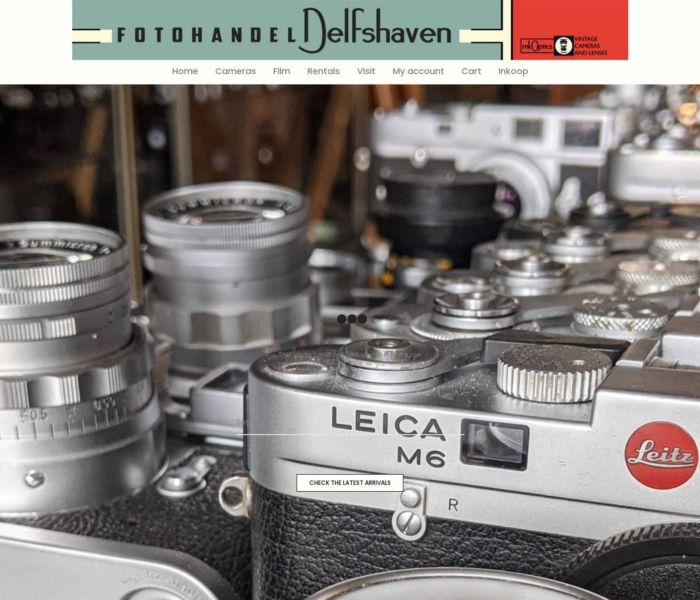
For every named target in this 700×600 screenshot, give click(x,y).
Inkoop (513, 71)
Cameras (236, 71)
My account (419, 71)
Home (185, 71)
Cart (471, 71)
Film (282, 71)
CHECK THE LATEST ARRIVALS (350, 483)
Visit (366, 71)
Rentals (324, 71)
